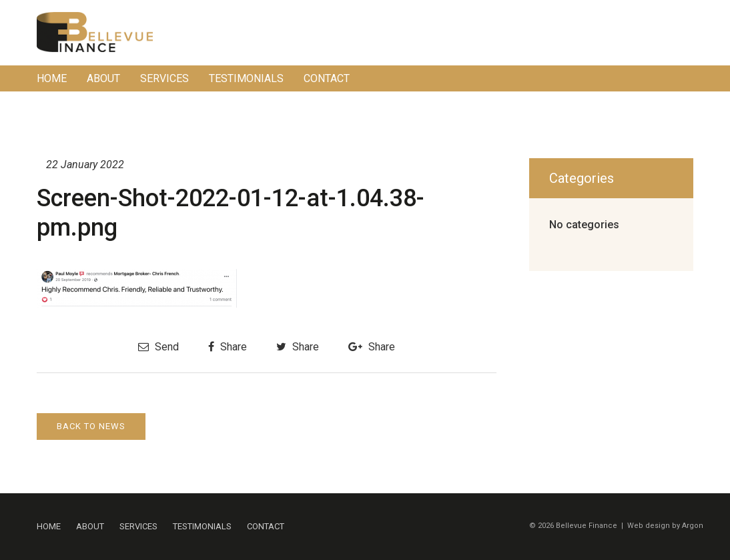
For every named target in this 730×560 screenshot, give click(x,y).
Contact (327, 78)
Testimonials (246, 78)
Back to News (91, 426)
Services (164, 78)
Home (52, 78)
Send (158, 347)
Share (228, 347)
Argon (693, 526)
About (103, 78)
